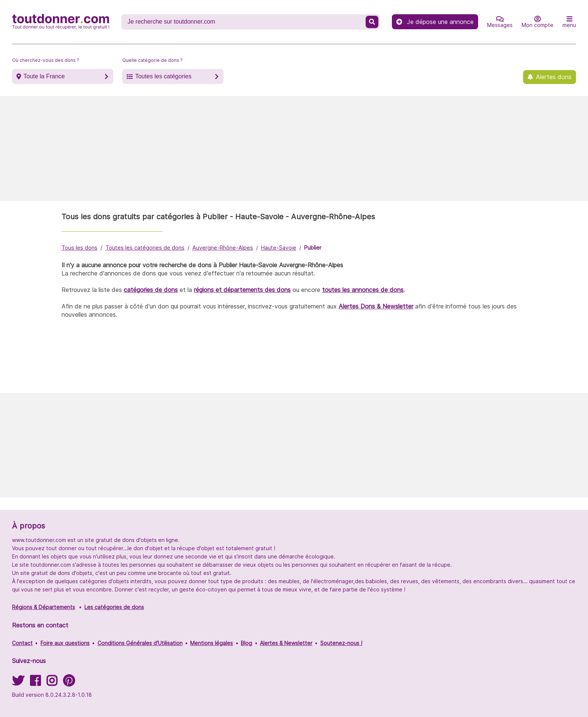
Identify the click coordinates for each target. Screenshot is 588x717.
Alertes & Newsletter (286, 643)
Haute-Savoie (279, 248)
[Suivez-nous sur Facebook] (35, 683)
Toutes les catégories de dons (145, 248)
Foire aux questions (65, 643)
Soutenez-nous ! (341, 643)
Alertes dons (554, 77)
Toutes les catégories (163, 76)
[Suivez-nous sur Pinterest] (69, 683)
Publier (313, 248)
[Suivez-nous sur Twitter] (18, 683)
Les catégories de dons (114, 607)
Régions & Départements (43, 607)
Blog (246, 643)
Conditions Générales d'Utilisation (140, 643)
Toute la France (44, 76)
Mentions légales (211, 643)
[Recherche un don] (244, 22)
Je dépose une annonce (435, 22)
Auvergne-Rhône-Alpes (223, 248)
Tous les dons (79, 248)
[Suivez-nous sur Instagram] (52, 683)
